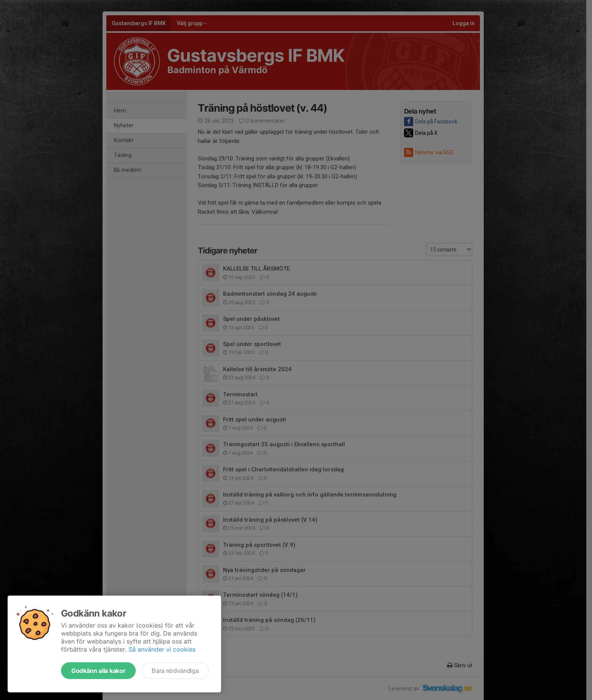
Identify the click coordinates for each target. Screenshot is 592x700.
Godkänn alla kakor (98, 671)
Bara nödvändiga (175, 671)
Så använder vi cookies (162, 649)
